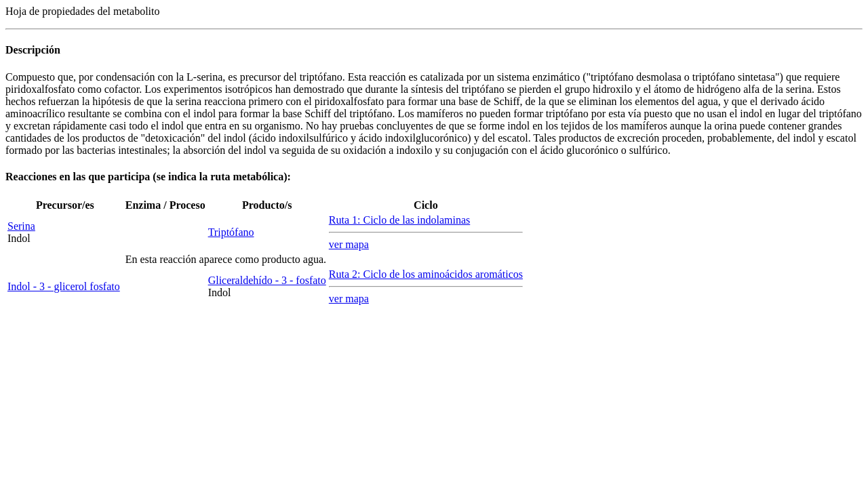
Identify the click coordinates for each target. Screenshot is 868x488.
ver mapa (349, 244)
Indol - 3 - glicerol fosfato (64, 286)
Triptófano (231, 232)
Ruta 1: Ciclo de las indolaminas (399, 220)
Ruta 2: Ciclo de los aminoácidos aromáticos (426, 274)
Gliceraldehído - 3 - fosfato (267, 280)
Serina (21, 226)
